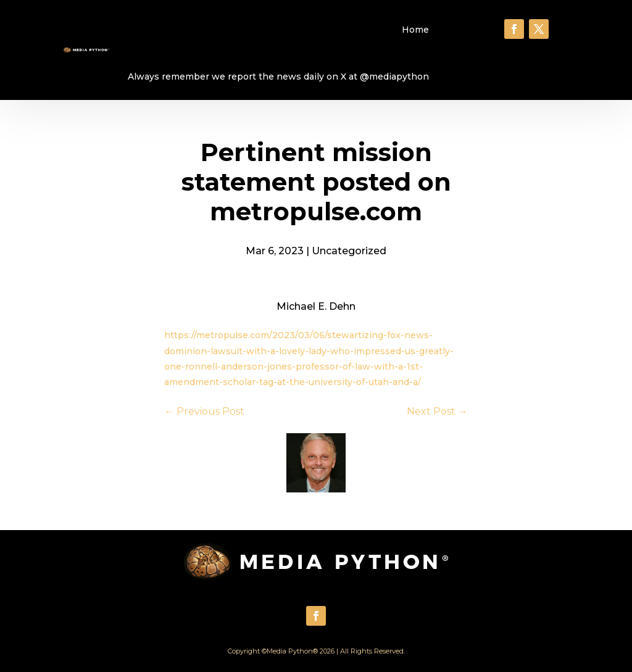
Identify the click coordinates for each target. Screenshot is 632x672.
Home (415, 30)
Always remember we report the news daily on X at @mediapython (278, 77)
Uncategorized (349, 251)
